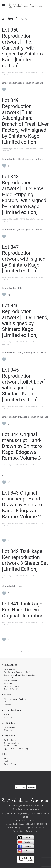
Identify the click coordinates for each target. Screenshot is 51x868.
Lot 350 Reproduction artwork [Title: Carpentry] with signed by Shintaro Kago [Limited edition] (22, 48)
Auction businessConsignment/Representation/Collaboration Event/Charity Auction (20, 672)
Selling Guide (10, 727)
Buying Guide (10, 740)
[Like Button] (4, 90)
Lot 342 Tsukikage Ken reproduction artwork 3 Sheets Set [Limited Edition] (25, 560)
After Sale (8, 683)
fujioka (11, 72)
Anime (35, 72)
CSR (6, 702)
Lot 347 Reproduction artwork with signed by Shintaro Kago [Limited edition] (24, 259)
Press (6, 758)
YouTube (8, 714)
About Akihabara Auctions (15, 699)
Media (7, 761)
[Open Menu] (3, 5)
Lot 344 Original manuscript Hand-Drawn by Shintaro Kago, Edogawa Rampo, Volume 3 (22, 446)
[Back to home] (26, 5)
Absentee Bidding (12, 746)
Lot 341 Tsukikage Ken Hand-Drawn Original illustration (23, 610)
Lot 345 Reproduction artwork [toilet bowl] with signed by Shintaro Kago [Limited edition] (24, 385)
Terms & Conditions (13, 689)
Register (32, 787)
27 (33, 651)
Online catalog (10, 678)
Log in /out (20, 787)
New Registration (11, 743)
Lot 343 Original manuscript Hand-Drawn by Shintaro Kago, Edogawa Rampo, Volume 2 (22, 505)
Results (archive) (11, 681)
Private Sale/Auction (13, 686)
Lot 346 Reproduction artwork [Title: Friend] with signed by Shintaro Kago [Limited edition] (25, 320)
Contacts (8, 705)
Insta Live (8, 717)
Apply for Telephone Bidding (16, 748)
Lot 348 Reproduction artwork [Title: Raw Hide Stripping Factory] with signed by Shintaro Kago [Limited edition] (24, 194)
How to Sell (9, 730)
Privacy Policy (10, 764)
